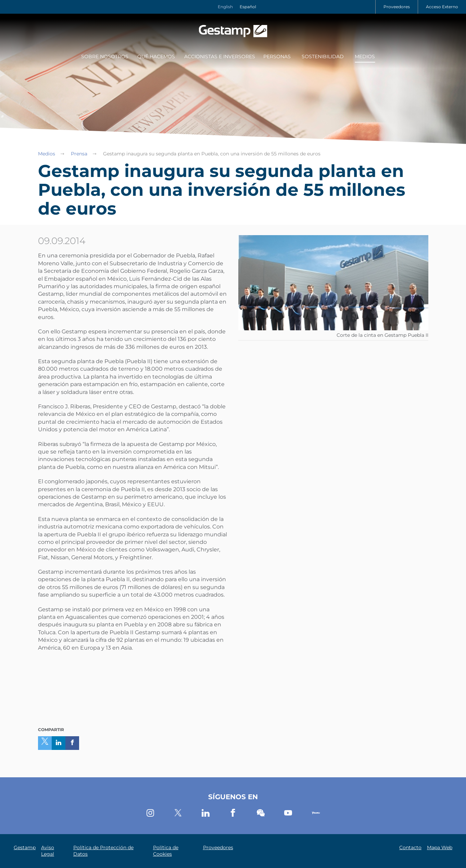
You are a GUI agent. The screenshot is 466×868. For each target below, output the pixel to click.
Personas (277, 56)
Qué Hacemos (156, 56)
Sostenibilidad (323, 56)
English (225, 7)
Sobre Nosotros (105, 56)
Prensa (79, 154)
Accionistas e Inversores (220, 56)
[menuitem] (104, 57)
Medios (365, 56)
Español (248, 7)
